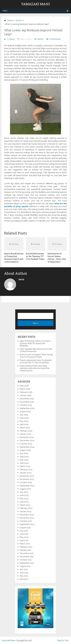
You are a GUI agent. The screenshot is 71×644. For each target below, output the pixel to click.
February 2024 (26, 470)
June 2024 (24, 457)
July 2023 (24, 492)
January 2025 (25, 434)
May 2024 (24, 460)
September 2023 (27, 486)
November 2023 (27, 479)
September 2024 (27, 447)
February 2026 (26, 392)
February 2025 (26, 431)
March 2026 (25, 389)
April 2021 (24, 579)
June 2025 (24, 418)
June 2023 (24, 495)
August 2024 (25, 450)
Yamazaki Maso (35, 4)
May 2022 (24, 537)
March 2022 (25, 544)
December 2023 (27, 476)
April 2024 (24, 463)
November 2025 (27, 402)
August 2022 (25, 528)
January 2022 (25, 550)
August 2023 (25, 489)
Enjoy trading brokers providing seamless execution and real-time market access (34, 368)
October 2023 (26, 482)
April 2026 (24, 386)
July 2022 (24, 531)
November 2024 (27, 441)
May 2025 (24, 421)
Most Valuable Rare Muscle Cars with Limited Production (36, 350)
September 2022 (27, 524)
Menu (5, 11)
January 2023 (25, 511)
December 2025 (27, 399)
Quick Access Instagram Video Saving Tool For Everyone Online (36, 356)
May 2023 (24, 499)
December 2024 (27, 437)
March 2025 (25, 428)
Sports (40, 39)
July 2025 (24, 415)
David (12, 39)
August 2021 (25, 566)
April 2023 (24, 502)
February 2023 (26, 508)
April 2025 (24, 424)
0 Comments (55, 39)
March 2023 (25, 505)
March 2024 (25, 466)
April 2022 (24, 540)
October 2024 (26, 444)
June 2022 (24, 534)
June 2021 (24, 573)
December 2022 (27, 515)
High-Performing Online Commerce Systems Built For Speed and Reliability (35, 343)
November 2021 (27, 557)
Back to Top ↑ (63, 640)
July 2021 (24, 569)
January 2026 (26, 395)
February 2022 (26, 547)
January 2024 (26, 473)
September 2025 (27, 408)
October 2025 (26, 405)
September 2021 (27, 563)
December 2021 (27, 553)
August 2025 (25, 412)
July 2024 (24, 453)
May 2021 (24, 576)
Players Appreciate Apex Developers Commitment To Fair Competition (36, 361)
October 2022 (26, 521)
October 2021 (26, 560)
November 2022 (27, 518)
